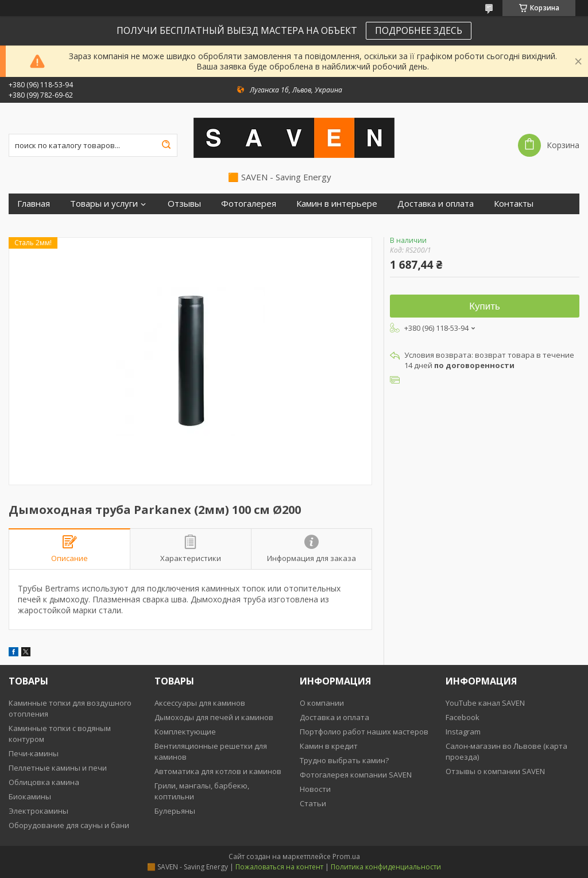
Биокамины (30, 796)
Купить (485, 306)
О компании (322, 703)
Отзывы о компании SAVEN (495, 771)
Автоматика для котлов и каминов (218, 771)
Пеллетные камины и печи (58, 768)
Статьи (313, 803)
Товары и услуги (104, 204)
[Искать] (166, 145)
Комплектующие (185, 732)
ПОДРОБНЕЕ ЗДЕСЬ (419, 30)
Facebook (463, 717)
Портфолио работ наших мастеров (364, 732)
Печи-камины (34, 753)
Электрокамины (38, 811)
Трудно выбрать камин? (344, 760)
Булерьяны (175, 811)
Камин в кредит (329, 746)
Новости (315, 789)
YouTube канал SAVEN (485, 703)
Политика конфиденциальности (386, 867)
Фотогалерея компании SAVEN (356, 775)
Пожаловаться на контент (279, 867)
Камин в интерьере (337, 204)
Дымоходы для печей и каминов (214, 717)
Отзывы (184, 204)
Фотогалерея (249, 204)
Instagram (463, 732)
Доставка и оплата (436, 204)
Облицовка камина (44, 782)
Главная (34, 204)
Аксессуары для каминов (200, 703)
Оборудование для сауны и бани (69, 825)
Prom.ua (346, 856)
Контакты (514, 204)
